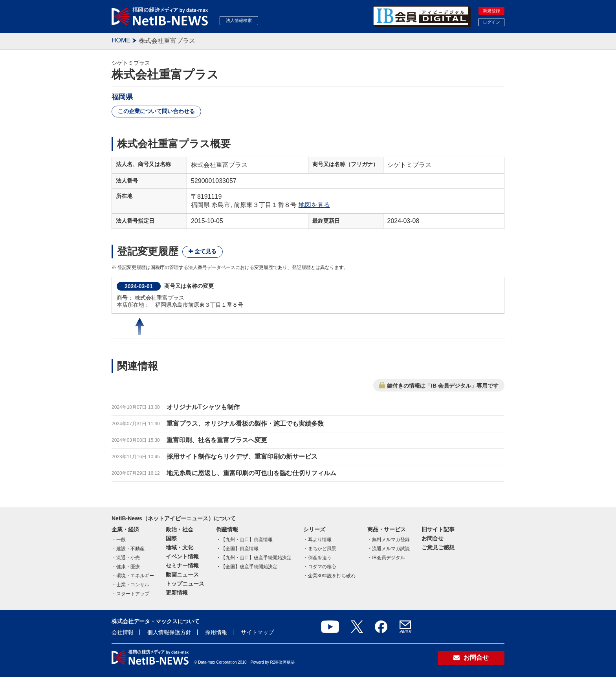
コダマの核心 (322, 567)
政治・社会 (180, 529)
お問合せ (433, 538)
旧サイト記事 (438, 529)
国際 (171, 538)
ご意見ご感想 (438, 547)
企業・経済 (125, 529)
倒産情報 (227, 529)
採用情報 (216, 632)
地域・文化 (180, 547)
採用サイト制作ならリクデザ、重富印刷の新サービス (242, 457)
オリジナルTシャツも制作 (203, 407)
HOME (121, 40)
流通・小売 (128, 558)
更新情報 (177, 593)
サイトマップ (257, 632)
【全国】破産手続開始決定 (249, 567)
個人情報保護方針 (169, 632)
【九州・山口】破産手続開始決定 (256, 558)
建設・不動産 (130, 549)
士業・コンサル (133, 585)
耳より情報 (320, 540)
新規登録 (491, 11)
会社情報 (123, 632)
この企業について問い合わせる (156, 111)
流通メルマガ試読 (391, 549)
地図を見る (314, 205)
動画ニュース (182, 575)
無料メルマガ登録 (391, 540)
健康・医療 (128, 567)
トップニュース (185, 584)
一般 (121, 540)
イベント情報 (182, 556)
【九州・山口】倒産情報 (247, 540)
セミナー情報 (182, 565)
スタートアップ (133, 594)
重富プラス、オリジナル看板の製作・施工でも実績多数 (245, 424)
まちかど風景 (322, 549)
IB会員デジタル (388, 558)
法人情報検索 (239, 20)
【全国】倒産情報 (240, 549)
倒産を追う (320, 558)
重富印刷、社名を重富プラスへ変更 (217, 440)
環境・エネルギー (135, 576)
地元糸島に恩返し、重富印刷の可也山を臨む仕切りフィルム (251, 473)
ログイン (491, 22)
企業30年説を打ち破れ (332, 576)
